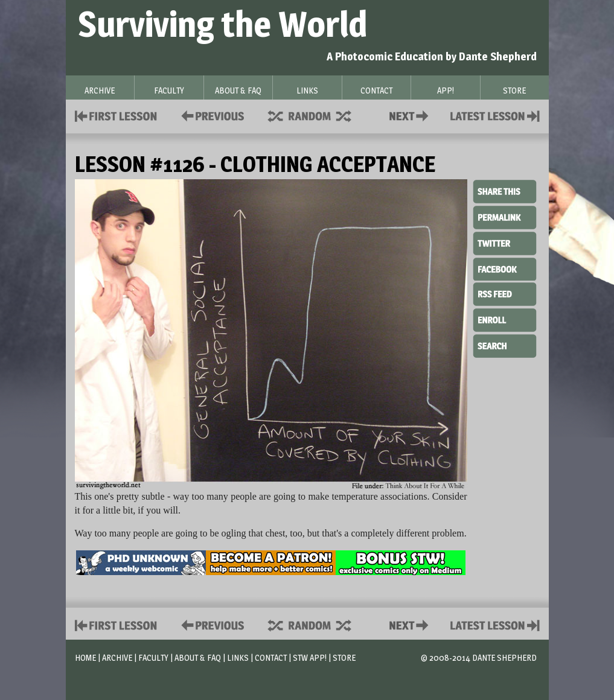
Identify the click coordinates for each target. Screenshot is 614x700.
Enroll (505, 319)
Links (238, 657)
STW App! (310, 657)
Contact (411, 115)
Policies (210, 115)
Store (344, 657)
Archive (117, 657)
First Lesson (116, 115)
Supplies (318, 115)
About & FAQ (198, 657)
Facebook (505, 268)
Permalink (505, 217)
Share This (505, 192)
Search (505, 345)
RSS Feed (505, 293)
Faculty (153, 657)
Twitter (505, 243)
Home (85, 657)
